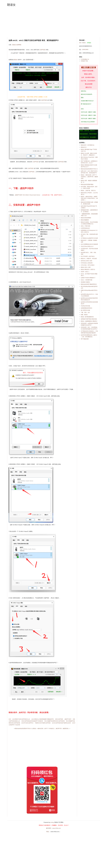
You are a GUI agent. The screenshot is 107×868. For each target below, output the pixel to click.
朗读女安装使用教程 (86, 218)
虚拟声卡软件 (68, 719)
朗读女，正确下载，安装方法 (88, 191)
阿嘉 (48, 832)
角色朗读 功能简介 (86, 282)
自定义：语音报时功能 (87, 280)
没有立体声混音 (59, 719)
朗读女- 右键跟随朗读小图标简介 (89, 321)
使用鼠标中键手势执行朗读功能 (89, 319)
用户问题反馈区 (85, 339)
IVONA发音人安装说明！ (87, 263)
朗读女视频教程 (85, 220)
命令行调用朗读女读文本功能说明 (89, 244)
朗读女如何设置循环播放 (87, 184)
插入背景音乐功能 (85, 310)
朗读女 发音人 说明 (86, 267)
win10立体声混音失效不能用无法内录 (61, 723)
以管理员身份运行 (85, 228)
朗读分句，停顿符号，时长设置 (89, 259)
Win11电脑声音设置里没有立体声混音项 (54, 721)
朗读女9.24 (84, 147)
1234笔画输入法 (85, 59)
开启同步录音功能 (85, 306)
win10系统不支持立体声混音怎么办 (21, 719)
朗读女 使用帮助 (17, 45)
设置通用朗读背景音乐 (87, 308)
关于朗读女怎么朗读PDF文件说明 (89, 238)
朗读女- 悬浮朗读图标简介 (87, 317)
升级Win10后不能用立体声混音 (43, 723)
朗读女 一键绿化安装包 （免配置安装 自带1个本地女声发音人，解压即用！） (89, 198)
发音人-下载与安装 (86, 226)
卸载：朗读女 (84, 315)
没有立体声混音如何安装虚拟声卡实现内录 (32, 721)
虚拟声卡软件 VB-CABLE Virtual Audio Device (28, 195)
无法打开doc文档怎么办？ (87, 246)
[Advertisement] (54, 22)
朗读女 (11, 5)
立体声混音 (42, 50)
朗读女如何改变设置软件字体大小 (23, 729)
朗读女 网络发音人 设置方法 (88, 269)
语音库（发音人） (85, 272)
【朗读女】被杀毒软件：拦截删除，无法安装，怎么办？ (54, 825)
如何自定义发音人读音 (87, 261)
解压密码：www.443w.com (54, 828)
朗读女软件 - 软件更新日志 (88, 145)
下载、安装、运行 (85, 312)
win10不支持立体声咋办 (27, 723)
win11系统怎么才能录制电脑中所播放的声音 (43, 719)
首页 (80, 43)
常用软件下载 (84, 61)
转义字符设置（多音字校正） (88, 256)
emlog (52, 822)
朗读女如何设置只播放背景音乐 (89, 284)
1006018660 (85, 50)
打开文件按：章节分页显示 (88, 265)
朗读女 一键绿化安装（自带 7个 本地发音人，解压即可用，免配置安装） (51, 729)
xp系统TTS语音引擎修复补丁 (88, 278)
